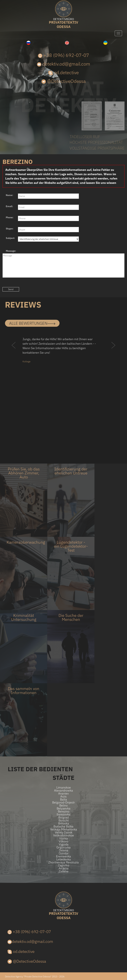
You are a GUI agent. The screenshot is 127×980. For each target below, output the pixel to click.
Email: (9, 206)
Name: (9, 195)
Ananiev (63, 794)
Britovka (64, 823)
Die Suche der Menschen (71, 617)
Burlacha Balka (63, 826)
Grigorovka (63, 847)
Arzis (63, 797)
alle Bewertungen (32, 323)
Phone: (10, 217)
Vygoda (64, 844)
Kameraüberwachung (26, 542)
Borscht (64, 820)
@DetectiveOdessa (64, 81)
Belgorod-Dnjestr (63, 802)
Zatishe (64, 871)
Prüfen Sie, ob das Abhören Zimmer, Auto (24, 473)
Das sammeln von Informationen (24, 691)
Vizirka (63, 838)
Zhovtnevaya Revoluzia (63, 862)
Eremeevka (63, 856)
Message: (11, 251)
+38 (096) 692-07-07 (63, 55)
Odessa (63, 23)
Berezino (64, 811)
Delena (64, 850)
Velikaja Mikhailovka (64, 829)
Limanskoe (64, 788)
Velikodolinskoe (64, 835)
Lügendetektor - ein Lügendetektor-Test (71, 546)
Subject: (10, 238)
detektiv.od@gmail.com (64, 64)
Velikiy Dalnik (64, 832)
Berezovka (64, 814)
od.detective (63, 72)
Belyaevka (64, 808)
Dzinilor (64, 853)
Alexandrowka (63, 791)
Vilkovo (63, 841)
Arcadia (63, 868)
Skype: (10, 229)
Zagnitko (64, 865)
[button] (14, 352)
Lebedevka (64, 859)
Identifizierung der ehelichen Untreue (71, 471)
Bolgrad (63, 817)
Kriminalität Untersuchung (24, 617)
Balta (63, 800)
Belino (63, 805)
